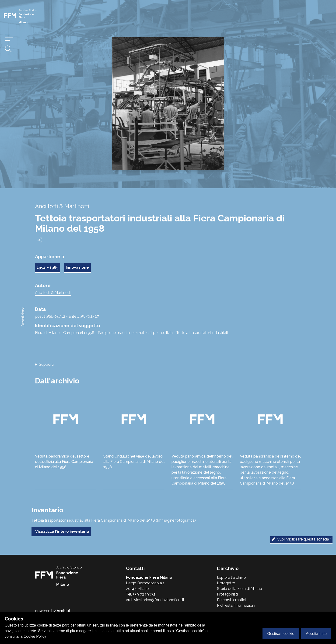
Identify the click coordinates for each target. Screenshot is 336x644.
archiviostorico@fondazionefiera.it (155, 600)
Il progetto (226, 583)
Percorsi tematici (231, 600)
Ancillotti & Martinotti (53, 293)
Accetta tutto (316, 634)
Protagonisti (227, 594)
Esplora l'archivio (231, 577)
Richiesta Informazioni (236, 605)
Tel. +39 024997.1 (141, 594)
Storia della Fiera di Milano (240, 589)
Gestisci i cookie (281, 634)
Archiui (63, 611)
